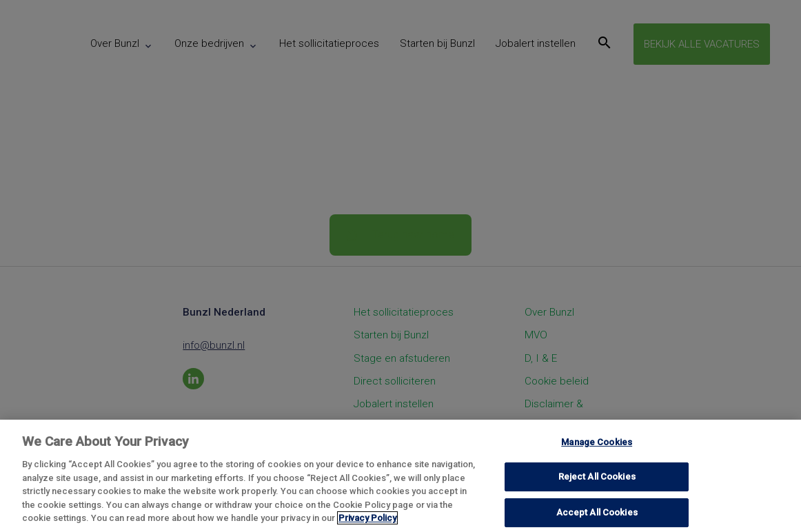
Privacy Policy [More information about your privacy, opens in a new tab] (367, 518)
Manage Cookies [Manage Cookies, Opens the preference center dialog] (597, 442)
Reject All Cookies (597, 477)
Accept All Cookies (597, 512)
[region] (400, 476)
